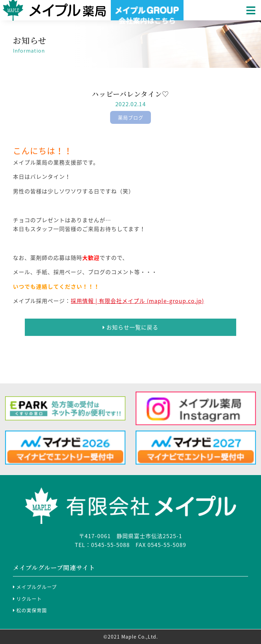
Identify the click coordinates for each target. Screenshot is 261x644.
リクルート (27, 599)
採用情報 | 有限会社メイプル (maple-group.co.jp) (137, 301)
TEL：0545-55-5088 (102, 545)
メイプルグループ (35, 587)
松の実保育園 (30, 610)
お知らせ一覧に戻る (130, 327)
